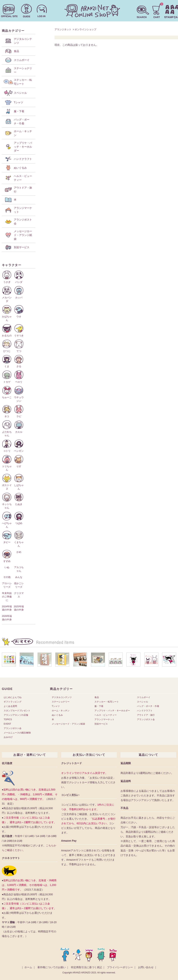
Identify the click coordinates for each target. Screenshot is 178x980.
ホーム (28, 967)
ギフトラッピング (13, 702)
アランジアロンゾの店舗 (16, 715)
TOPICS (8, 719)
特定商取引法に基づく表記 (87, 967)
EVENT (7, 724)
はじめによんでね (13, 697)
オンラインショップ (85, 29)
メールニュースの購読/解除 (17, 733)
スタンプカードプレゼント (17, 711)
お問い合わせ (146, 967)
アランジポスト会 (13, 728)
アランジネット (63, 29)
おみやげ (8, 737)
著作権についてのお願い (52, 967)
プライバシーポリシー (120, 967)
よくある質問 (10, 706)
